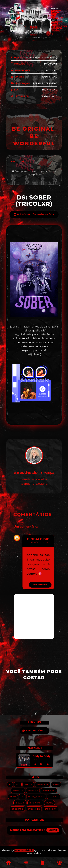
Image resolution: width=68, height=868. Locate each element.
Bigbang (20, 803)
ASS (18, 784)
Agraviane (43, 784)
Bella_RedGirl (36, 797)
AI (10, 784)
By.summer (34, 809)
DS (52, 214)
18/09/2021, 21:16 (39, 542)
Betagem (54, 797)
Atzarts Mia (49, 790)
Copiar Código (35, 731)
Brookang (17, 809)
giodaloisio (38, 539)
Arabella (18, 790)
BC (22, 797)
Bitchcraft (35, 803)
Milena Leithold (24, 850)
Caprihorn (51, 809)
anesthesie (41, 214)
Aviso (13, 797)
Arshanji (33, 790)
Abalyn (28, 784)
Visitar (53, 830)
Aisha (56, 784)
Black (49, 803)
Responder (40, 585)
